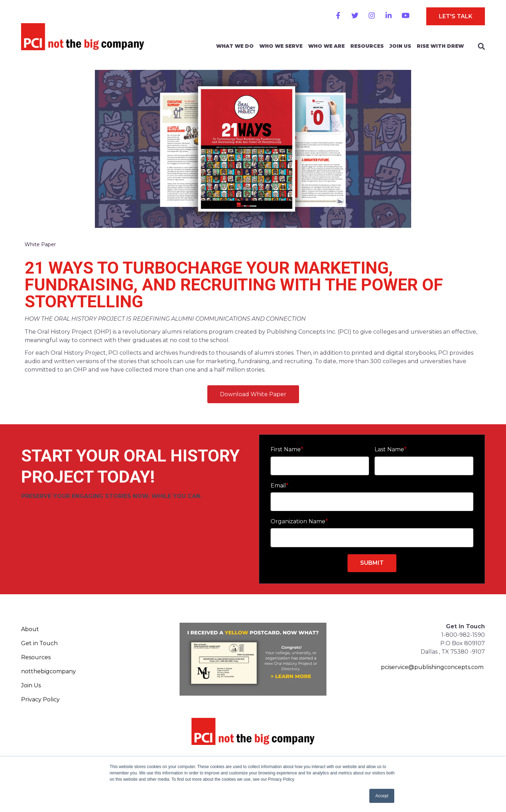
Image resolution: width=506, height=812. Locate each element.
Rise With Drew (440, 46)
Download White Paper (253, 394)
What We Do (235, 46)
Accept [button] (382, 796)
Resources (367, 46)
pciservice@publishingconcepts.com (432, 667)
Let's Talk (456, 16)
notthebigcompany (48, 671)
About (30, 629)
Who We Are (326, 46)
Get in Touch (39, 643)
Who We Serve (281, 46)
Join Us (400, 46)
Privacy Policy (40, 699)
